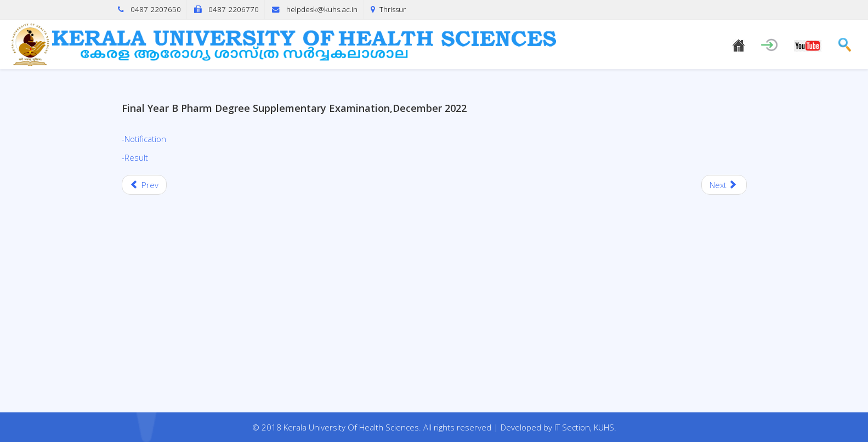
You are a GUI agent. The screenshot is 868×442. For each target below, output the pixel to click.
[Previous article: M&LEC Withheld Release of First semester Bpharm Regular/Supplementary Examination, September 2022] (144, 185)
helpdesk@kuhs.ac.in (322, 9)
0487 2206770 (234, 9)
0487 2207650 (156, 9)
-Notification (144, 139)
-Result (135, 157)
